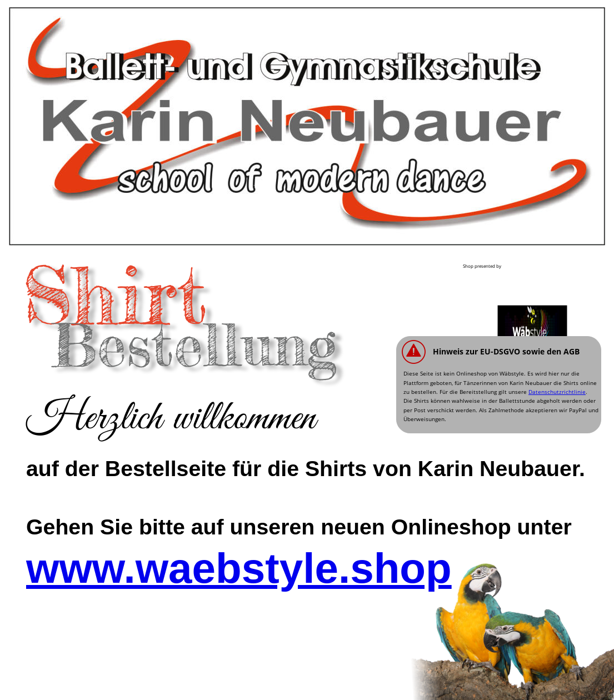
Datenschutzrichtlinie (557, 392)
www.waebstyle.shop (239, 568)
